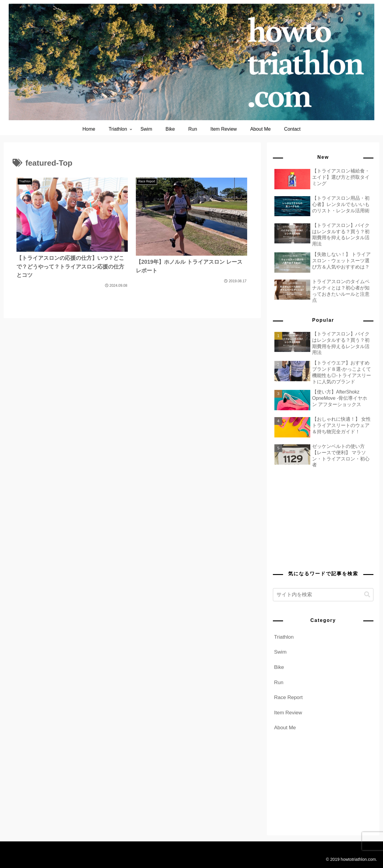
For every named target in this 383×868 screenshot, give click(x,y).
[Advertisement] (323, 518)
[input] (323, 595)
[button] (367, 595)
